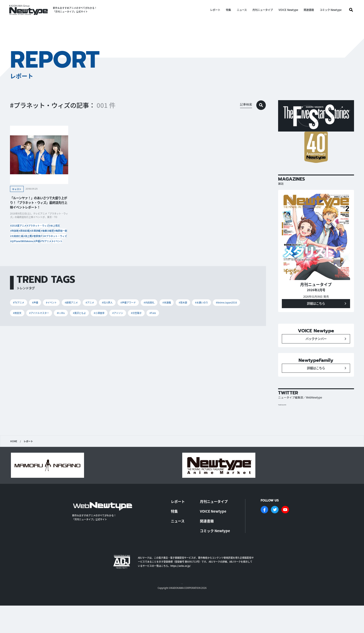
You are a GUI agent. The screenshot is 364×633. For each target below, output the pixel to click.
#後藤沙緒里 (38, 243)
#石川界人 (132, 333)
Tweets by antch (286, 428)
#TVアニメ (19, 271)
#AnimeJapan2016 (53, 346)
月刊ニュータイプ (263, 10)
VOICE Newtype (288, 10)
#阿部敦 (36, 236)
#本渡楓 (207, 333)
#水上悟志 (18, 236)
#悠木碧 (227, 333)
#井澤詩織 (18, 243)
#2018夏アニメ (21, 229)
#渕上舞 (58, 250)
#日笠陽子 (231, 346)
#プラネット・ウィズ (48, 229)
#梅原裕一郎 (19, 250)
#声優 (47, 264)
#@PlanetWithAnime (24, 264)
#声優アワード (158, 333)
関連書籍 (309, 10)
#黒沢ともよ (159, 346)
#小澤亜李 (184, 346)
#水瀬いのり (22, 346)
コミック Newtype (330, 10)
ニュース (242, 10)
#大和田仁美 (40, 250)
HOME (14, 465)
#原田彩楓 (53, 236)
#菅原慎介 (18, 257)
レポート (215, 10)
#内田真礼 (185, 333)
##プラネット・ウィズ (43, 257)
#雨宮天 (81, 346)
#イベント (37, 271)
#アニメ (110, 333)
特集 (228, 10)
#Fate (18, 358)
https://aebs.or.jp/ (180, 588)
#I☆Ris (136, 346)
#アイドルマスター (109, 346)
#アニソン (208, 346)
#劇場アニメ (87, 333)
